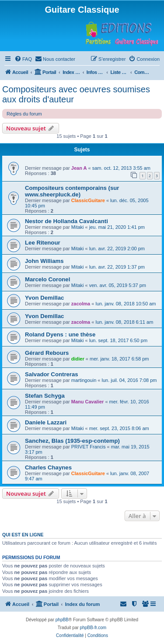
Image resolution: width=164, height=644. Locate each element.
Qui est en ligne (23, 535)
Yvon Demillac (44, 298)
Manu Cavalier (88, 402)
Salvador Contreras (52, 374)
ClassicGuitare (88, 200)
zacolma (81, 304)
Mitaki (78, 227)
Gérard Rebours (47, 353)
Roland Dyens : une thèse (60, 334)
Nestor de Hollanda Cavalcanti (66, 221)
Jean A (79, 168)
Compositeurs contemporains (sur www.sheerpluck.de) (72, 191)
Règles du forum (24, 114)
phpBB (62, 620)
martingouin (84, 380)
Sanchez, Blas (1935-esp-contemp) (72, 441)
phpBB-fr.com (93, 628)
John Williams (44, 261)
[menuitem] (23, 59)
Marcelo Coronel (47, 279)
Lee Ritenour (43, 243)
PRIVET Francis (89, 447)
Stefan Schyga (45, 396)
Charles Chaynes (48, 467)
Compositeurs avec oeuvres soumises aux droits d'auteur (76, 94)
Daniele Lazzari (46, 422)
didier (78, 359)
